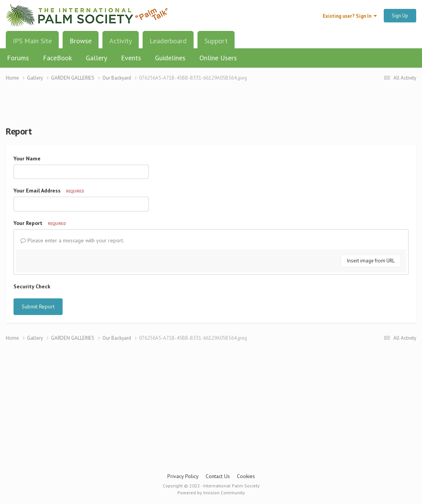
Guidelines (170, 58)
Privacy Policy (183, 476)
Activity (121, 41)
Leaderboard (168, 41)
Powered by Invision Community (211, 493)
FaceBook (57, 58)
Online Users (218, 58)
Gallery (96, 58)
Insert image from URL (371, 261)
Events (131, 58)
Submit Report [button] (38, 306)
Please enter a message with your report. (72, 240)
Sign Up (400, 16)
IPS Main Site (32, 41)
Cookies (246, 476)
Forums (18, 58)
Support (216, 41)
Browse (81, 44)
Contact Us (218, 476)
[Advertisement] (211, 108)
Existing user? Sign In (350, 16)
